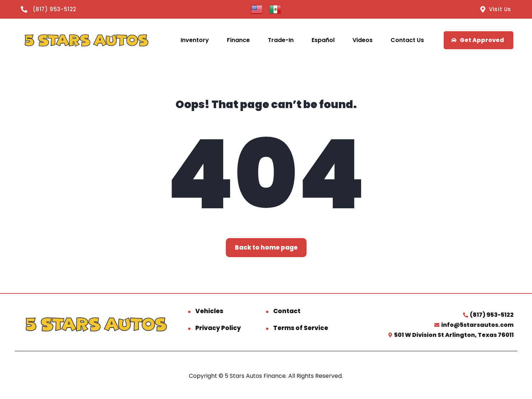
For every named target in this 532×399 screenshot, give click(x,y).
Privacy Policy (218, 328)
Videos (363, 40)
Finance (238, 40)
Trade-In (281, 40)
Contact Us (407, 40)
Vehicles (209, 311)
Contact (287, 311)
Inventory (195, 40)
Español (323, 40)
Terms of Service (301, 328)
